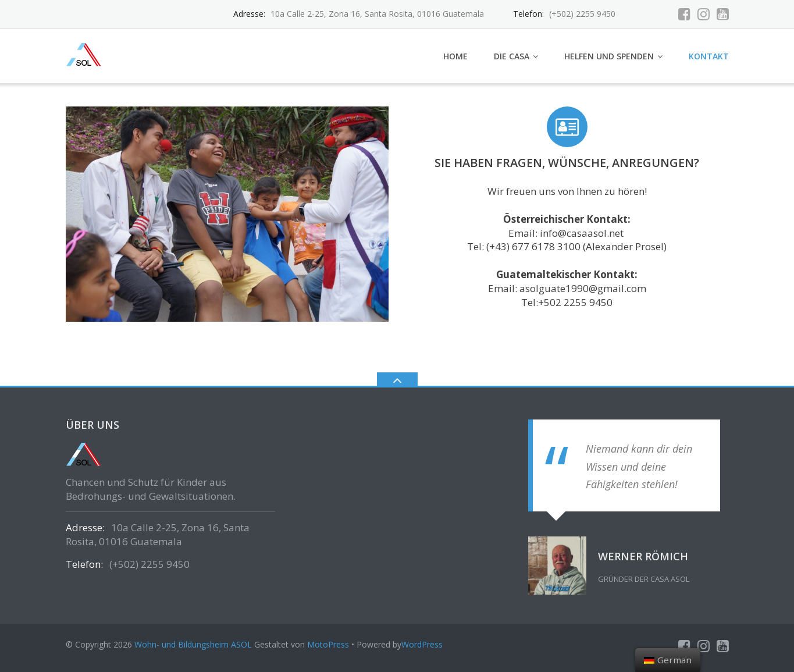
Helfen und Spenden (609, 56)
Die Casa (512, 56)
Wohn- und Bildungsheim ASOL (193, 644)
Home (455, 56)
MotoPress (328, 644)
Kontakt (709, 56)
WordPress (422, 644)
